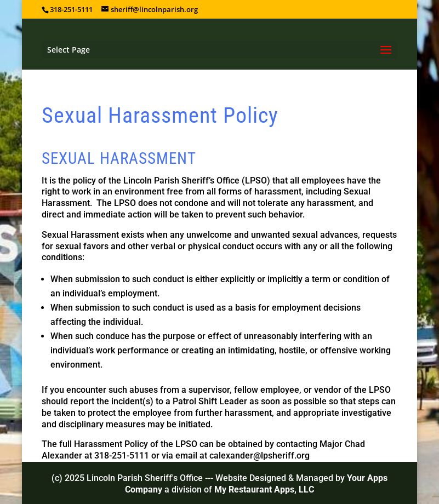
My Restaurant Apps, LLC (264, 489)
